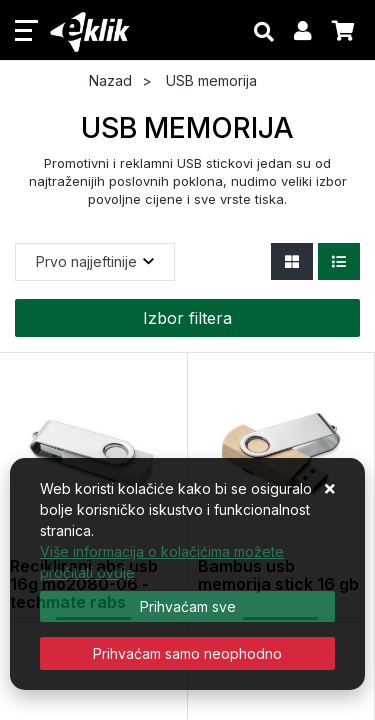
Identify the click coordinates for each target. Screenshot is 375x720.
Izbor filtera (187, 318)
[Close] (187, 606)
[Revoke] (187, 653)
